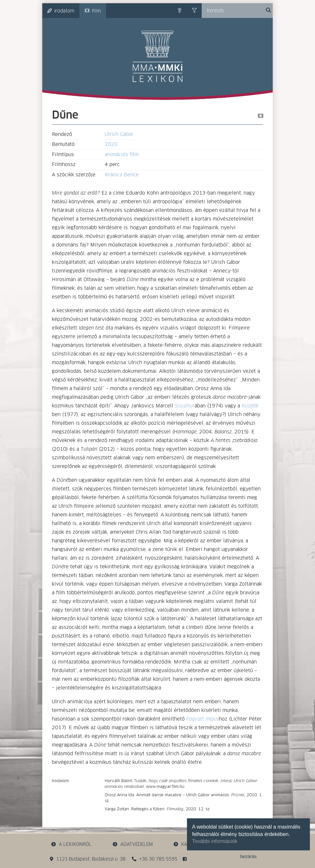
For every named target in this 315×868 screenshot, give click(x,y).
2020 (111, 144)
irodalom (61, 11)
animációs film (122, 155)
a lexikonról (71, 844)
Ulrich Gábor (119, 134)
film (93, 11)
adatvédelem (132, 844)
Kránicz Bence (122, 175)
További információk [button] (215, 841)
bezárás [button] (248, 856)
